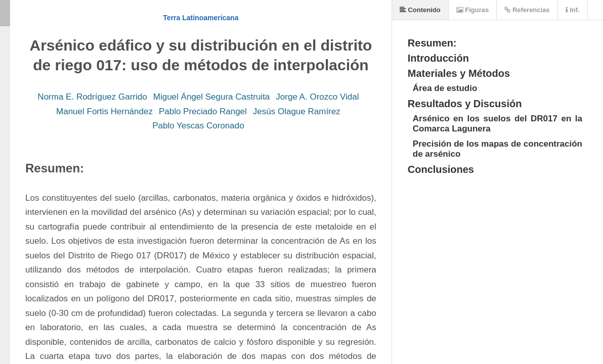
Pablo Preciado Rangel (203, 111)
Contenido (420, 10)
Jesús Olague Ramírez (297, 111)
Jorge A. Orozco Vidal (317, 97)
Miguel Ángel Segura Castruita (212, 97)
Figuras (473, 10)
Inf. (573, 10)
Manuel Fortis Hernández (104, 111)
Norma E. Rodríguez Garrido (92, 97)
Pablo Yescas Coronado (198, 126)
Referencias (527, 10)
